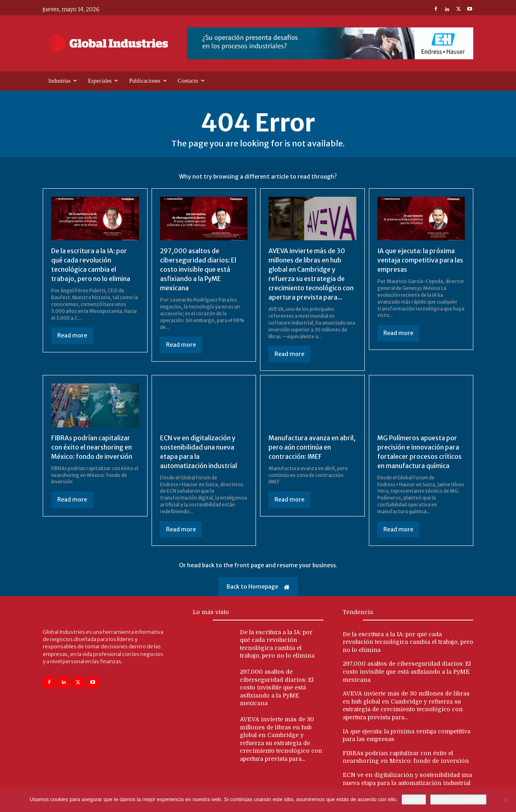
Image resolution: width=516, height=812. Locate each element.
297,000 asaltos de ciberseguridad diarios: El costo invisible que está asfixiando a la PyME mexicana (198, 269)
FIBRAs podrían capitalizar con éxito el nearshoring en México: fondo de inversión (92, 445)
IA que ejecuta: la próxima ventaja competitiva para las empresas (420, 260)
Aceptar (414, 799)
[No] (506, 800)
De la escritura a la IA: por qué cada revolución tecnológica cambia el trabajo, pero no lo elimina (408, 640)
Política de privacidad (458, 799)
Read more (72, 335)
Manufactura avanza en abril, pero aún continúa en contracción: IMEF (308, 445)
